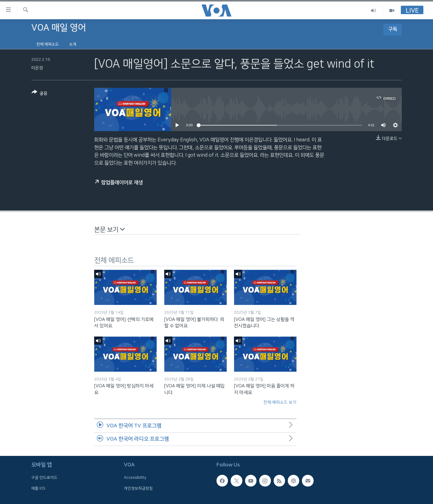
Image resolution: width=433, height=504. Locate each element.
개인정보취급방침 (138, 488)
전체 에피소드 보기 (280, 402)
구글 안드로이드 (44, 478)
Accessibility (135, 478)
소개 (73, 44)
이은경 (37, 68)
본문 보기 (109, 229)
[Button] (40, 94)
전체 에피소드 (48, 44)
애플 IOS (38, 488)
